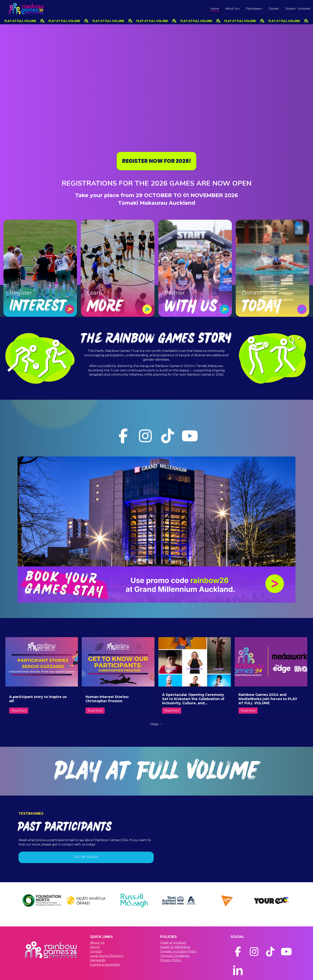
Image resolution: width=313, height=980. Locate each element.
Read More (19, 711)
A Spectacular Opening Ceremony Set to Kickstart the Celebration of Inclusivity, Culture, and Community (193, 699)
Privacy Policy (171, 960)
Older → (156, 724)
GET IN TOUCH (86, 857)
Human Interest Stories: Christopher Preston (107, 699)
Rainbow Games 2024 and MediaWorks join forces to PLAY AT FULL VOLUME (268, 699)
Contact (96, 951)
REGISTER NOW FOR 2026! (156, 161)
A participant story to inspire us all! (38, 699)
